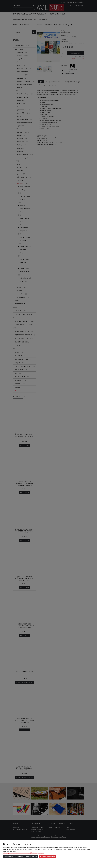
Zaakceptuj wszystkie (47, 857)
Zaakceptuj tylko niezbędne (14, 857)
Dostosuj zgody (32, 857)
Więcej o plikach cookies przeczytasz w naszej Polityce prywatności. (23, 853)
